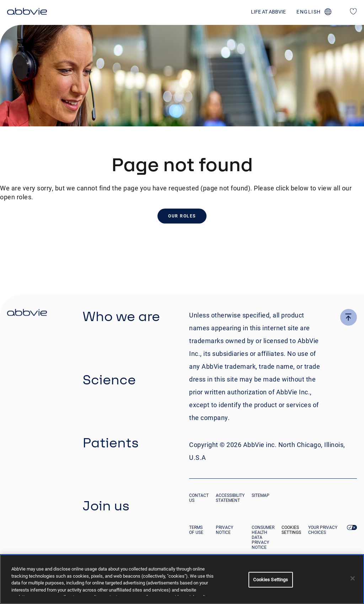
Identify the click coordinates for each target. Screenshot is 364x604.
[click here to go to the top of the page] (349, 317)
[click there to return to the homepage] (27, 314)
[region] (182, 579)
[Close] (353, 578)
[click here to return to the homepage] (27, 12)
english (309, 12)
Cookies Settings (291, 530)
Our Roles (182, 216)
